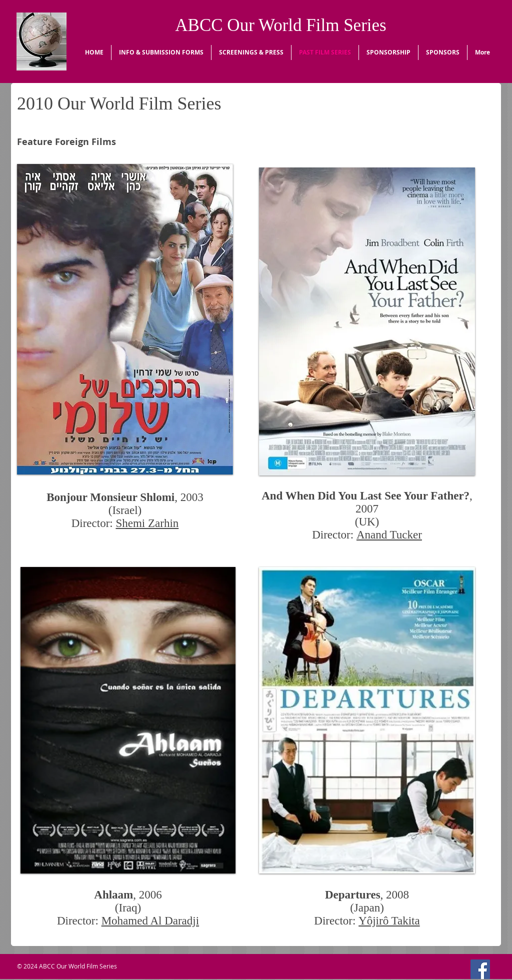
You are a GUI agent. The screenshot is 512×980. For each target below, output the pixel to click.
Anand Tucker (389, 535)
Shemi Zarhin (147, 523)
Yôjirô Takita (389, 921)
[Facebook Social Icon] (480, 969)
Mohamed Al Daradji (150, 921)
